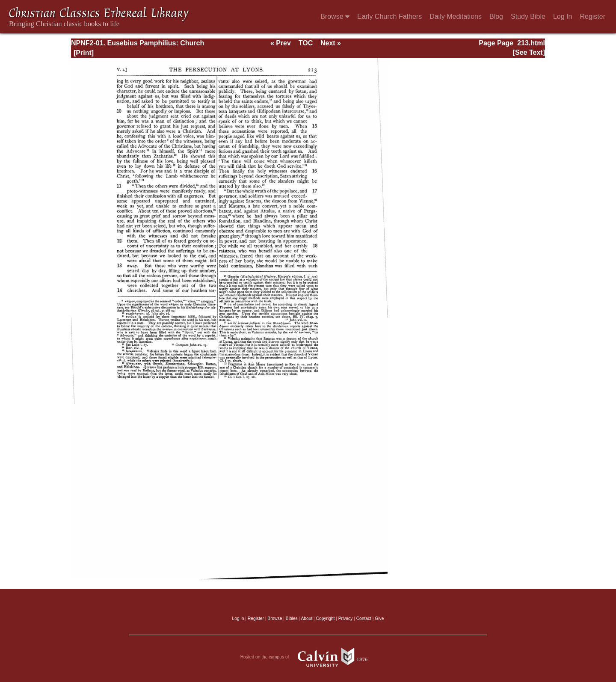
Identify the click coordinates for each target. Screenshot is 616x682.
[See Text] (529, 52)
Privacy (346, 618)
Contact (364, 618)
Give (379, 618)
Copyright (326, 618)
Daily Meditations (456, 16)
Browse (335, 16)
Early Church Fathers (389, 16)
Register (592, 16)
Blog (496, 16)
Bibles (292, 618)
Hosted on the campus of (308, 657)
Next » (331, 43)
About (307, 618)
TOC (306, 43)
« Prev (281, 43)
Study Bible (528, 16)
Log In (563, 16)
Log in (238, 618)
